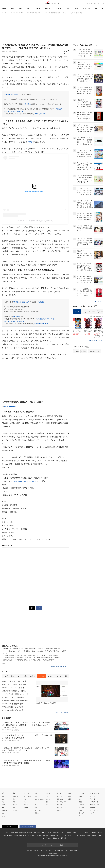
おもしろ (58, 9)
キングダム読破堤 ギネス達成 (12, 710)
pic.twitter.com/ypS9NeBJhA (13, 111)
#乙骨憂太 (27, 104)
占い (58, 835)
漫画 (76, 9)
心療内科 (68, 833)
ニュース (3, 9)
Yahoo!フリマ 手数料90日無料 (13, 704)
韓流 (14, 807)
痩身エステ (56, 838)
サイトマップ (94, 810)
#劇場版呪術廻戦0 (11, 94)
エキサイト (101, 3)
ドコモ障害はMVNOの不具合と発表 (15, 701)
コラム (68, 9)
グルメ (37, 807)
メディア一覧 (94, 802)
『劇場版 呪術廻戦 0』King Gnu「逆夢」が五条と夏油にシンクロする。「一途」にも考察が (31, 655)
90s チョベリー (61, 807)
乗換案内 (82, 835)
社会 (3, 796)
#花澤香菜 (17, 316)
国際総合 (4, 811)
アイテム (75, 833)
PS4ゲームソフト (100, 312)
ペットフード (43, 838)
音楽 (14, 802)
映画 (14, 799)
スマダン (60, 796)
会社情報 (30, 850)
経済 (3, 799)
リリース (93, 796)
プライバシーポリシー (47, 850)
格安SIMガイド (8, 835)
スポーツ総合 (28, 796)
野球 (25, 799)
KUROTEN (15, 833)
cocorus (39, 835)
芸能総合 (15, 796)
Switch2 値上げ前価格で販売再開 (14, 684)
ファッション (39, 810)
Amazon (76, 351)
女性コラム (60, 799)
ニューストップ (92, 3)
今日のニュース (100, 9)
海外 (20, 9)
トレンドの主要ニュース (61, 713)
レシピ (69, 835)
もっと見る (99, 301)
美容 (100, 835)
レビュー (37, 796)
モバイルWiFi (31, 835)
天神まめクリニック (58, 833)
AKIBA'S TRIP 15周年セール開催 (14, 691)
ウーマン (63, 835)
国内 (12, 9)
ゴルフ (26, 805)
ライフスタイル (62, 802)
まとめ (4, 805)
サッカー (26, 802)
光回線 (16, 835)
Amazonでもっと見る (95, 340)
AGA (50, 838)
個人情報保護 (59, 850)
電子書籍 (63, 838)
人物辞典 (93, 807)
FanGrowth (37, 833)
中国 (3, 813)
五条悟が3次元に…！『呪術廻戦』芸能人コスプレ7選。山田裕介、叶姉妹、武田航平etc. (30, 660)
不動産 (89, 835)
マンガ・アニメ (39, 799)
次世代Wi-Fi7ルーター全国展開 (13, 688)
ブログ (30, 142)
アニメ (77, 312)
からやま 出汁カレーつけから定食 (14, 681)
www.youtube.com (11, 407)
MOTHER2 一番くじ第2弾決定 (13, 697)
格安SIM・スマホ (97, 833)
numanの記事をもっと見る (60, 666)
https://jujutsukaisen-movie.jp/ (25, 481)
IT (35, 805)
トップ (5, 676)
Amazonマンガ (84, 312)
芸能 (28, 9)
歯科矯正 (95, 835)
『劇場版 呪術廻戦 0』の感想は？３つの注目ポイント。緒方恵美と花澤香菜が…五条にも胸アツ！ (33, 658)
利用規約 (36, 850)
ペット (48, 805)
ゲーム (37, 802)
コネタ (48, 799)
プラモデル (92, 312)
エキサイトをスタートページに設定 (52, 845)
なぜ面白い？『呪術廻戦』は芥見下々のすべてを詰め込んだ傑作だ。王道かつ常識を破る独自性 (32, 649)
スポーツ (37, 9)
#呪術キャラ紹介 (48, 319)
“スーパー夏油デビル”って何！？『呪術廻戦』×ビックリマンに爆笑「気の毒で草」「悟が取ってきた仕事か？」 (35, 652)
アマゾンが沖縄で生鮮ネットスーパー (15, 694)
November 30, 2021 (41, 324)
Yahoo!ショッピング (95, 351)
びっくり (48, 796)
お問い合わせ (74, 850)
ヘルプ (92, 813)
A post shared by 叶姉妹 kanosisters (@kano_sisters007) (35, 221)
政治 (3, 802)
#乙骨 (28, 302)
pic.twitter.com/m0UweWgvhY (14, 321)
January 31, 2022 (40, 114)
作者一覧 (93, 799)
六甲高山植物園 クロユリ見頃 (12, 707)
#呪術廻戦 (59, 109)
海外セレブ (16, 805)
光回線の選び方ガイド (26, 833)
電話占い (87, 833)
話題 (69, 799)
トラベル (60, 805)
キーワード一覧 (95, 805)
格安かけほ (23, 835)
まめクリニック (46, 833)
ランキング (86, 9)
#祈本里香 (41, 302)
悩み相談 (46, 835)
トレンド (48, 9)
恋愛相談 (52, 835)
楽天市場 (84, 351)
